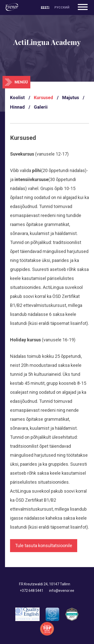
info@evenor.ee (62, 591)
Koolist (17, 98)
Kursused (43, 98)
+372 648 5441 (32, 591)
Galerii (41, 107)
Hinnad (17, 107)
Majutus (71, 98)
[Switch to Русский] (62, 7)
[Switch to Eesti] (45, 7)
